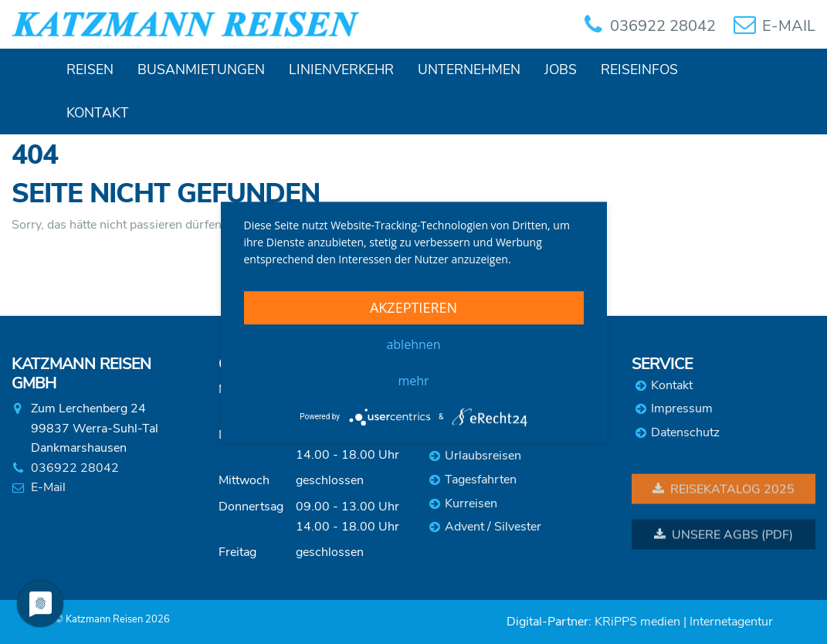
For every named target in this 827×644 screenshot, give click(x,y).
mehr (413, 381)
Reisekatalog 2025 (724, 490)
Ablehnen (413, 344)
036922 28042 (663, 26)
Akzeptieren (413, 307)
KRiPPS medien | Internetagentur (684, 622)
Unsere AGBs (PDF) (724, 536)
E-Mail (48, 487)
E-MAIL (789, 26)
